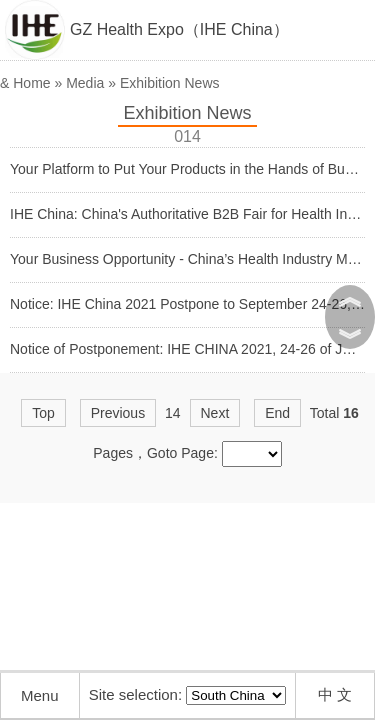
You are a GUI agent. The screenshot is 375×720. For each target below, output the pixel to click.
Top (43, 413)
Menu (40, 695)
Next (215, 413)
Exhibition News (170, 83)
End (277, 413)
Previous (118, 413)
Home (31, 83)
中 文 (335, 694)
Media (85, 83)
